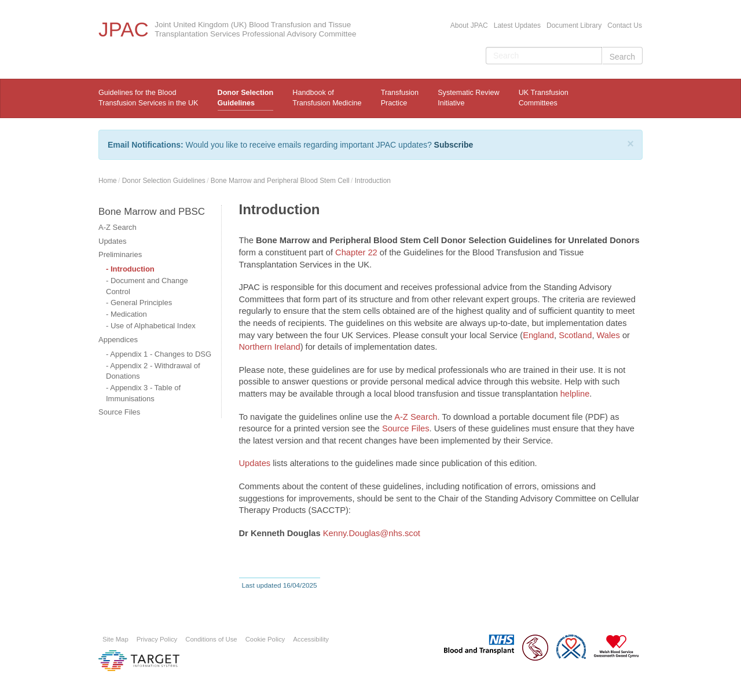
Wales (608, 335)
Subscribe (454, 145)
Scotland (575, 335)
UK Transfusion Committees (544, 98)
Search (622, 57)
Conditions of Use (211, 639)
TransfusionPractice (400, 98)
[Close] (630, 144)
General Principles (141, 303)
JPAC (124, 29)
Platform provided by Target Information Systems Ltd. (139, 661)
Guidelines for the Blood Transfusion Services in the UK (148, 98)
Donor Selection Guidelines (246, 98)
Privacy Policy (157, 639)
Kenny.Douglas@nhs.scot (372, 533)
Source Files (119, 412)
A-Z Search (118, 227)
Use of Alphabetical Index (153, 326)
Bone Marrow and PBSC (152, 212)
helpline (575, 394)
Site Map (115, 639)
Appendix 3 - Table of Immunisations (143, 393)
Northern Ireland (270, 347)
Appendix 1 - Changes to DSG (161, 354)
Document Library (574, 25)
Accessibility (311, 639)
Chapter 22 (356, 252)
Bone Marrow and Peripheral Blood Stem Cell (280, 181)
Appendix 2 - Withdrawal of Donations (153, 371)
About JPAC (469, 25)
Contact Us (625, 25)
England (538, 335)
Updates (112, 241)
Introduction (373, 181)
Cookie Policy (265, 639)
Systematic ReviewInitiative (468, 98)
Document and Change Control (147, 286)
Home (108, 181)
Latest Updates (517, 25)
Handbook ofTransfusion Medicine (327, 98)
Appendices (118, 340)
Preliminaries (120, 254)
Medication (129, 314)
